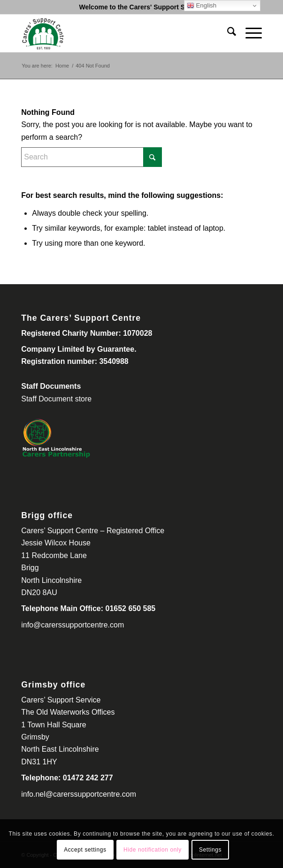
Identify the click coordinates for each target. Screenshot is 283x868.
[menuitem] (227, 33)
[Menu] (249, 33)
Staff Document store (56, 399)
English (202, 6)
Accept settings (85, 850)
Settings (210, 850)
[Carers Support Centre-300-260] (117, 33)
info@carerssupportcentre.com (73, 625)
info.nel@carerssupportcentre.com (79, 794)
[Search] (227, 33)
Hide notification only (153, 850)
